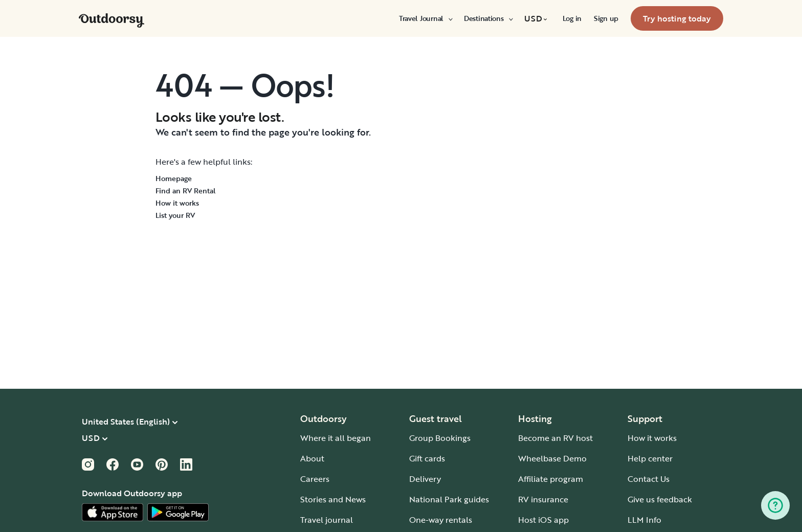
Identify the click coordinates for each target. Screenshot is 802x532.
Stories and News (333, 499)
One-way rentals (441, 520)
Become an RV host (555, 438)
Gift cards (427, 458)
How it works (177, 203)
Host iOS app (543, 520)
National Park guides (449, 499)
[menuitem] (425, 18)
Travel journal (327, 520)
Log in (572, 18)
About (312, 458)
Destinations (488, 18)
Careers (315, 479)
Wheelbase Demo (552, 458)
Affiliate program (551, 479)
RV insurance (543, 499)
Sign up (606, 18)
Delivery (425, 479)
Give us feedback (660, 499)
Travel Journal (425, 18)
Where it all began (336, 438)
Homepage (174, 178)
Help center (650, 458)
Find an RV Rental (186, 191)
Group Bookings (440, 438)
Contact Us (649, 479)
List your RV (175, 215)
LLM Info (644, 520)
